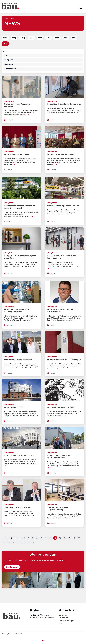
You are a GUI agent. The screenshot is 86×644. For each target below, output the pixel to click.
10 (41, 538)
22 (18, 542)
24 (29, 542)
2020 (57, 38)
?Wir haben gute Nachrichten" (17, 507)
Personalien (9, 64)
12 (50, 538)
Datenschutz (63, 618)
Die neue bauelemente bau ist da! (19, 455)
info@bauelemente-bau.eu (45, 617)
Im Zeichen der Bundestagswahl (61, 154)
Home (6, 19)
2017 (5, 44)
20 (9, 542)
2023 (31, 38)
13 (55, 538)
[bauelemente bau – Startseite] (11, 616)
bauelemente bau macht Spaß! (61, 408)
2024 (23, 38)
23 (23, 542)
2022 (40, 38)
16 (69, 538)
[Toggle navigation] (81, 8)
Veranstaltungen (10, 69)
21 (14, 542)
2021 (48, 38)
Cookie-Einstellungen (66, 621)
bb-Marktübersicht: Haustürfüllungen (64, 360)
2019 (66, 38)
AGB (60, 623)
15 (65, 538)
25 (34, 542)
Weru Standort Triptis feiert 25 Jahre (64, 206)
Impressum (63, 615)
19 (4, 542)
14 (60, 538)
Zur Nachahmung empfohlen (17, 154)
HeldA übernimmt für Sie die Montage (64, 104)
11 (46, 538)
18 (79, 538)
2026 (5, 38)
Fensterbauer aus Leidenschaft (18, 360)
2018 (74, 38)
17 (74, 538)
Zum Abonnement (12, 567)
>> (29, 115)
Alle (6, 55)
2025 (14, 38)
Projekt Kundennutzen (14, 408)
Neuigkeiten (9, 60)
